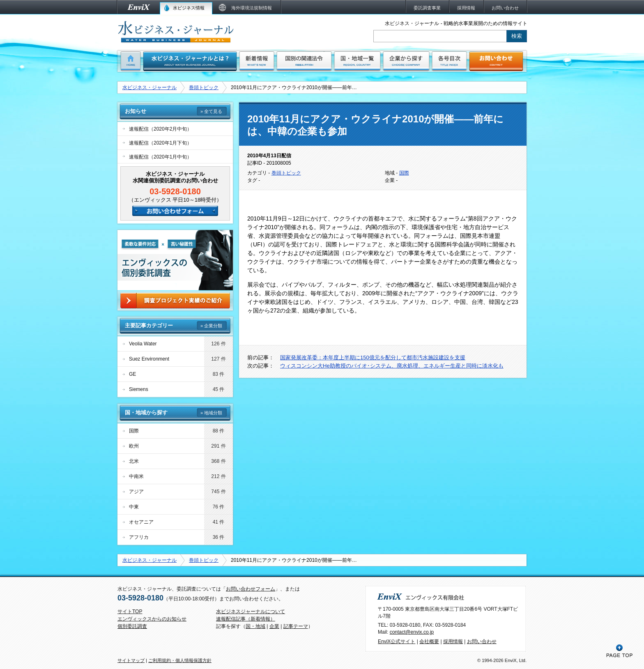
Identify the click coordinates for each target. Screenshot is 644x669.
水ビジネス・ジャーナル (149, 87)
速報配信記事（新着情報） (246, 619)
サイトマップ (131, 660)
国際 (404, 173)
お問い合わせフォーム (251, 589)
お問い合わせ (482, 641)
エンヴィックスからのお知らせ (152, 619)
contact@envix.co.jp (412, 632)
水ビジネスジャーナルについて (251, 612)
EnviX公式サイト (397, 641)
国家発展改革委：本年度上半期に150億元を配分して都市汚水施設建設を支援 (373, 357)
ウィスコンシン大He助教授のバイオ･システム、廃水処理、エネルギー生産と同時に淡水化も (392, 366)
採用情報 (453, 641)
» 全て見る (211, 111)
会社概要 (429, 641)
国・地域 (255, 626)
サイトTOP (130, 612)
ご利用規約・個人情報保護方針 (180, 660)
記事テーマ (296, 626)
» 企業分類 (211, 326)
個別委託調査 (132, 626)
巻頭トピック (204, 87)
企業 (274, 626)
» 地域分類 (211, 413)
